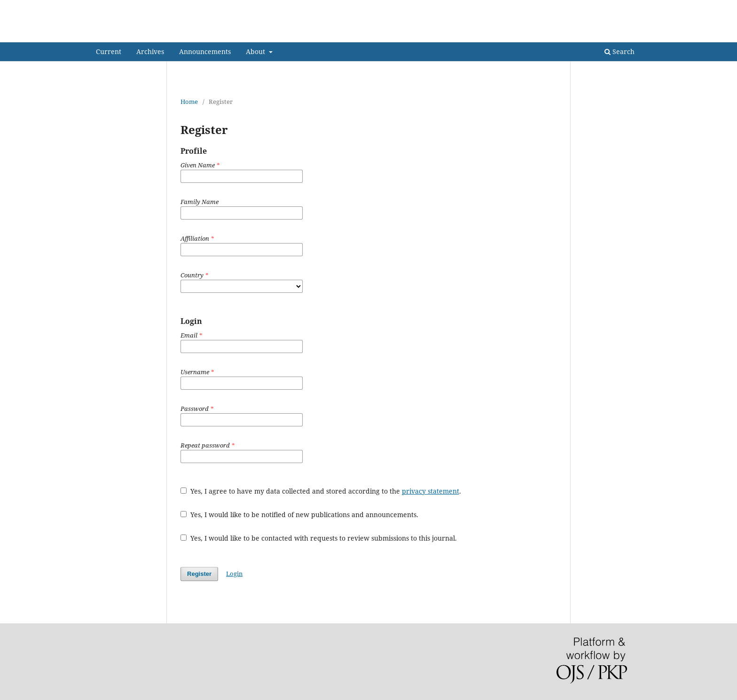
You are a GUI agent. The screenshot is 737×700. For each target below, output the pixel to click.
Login (633, 7)
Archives (150, 51)
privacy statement (431, 491)
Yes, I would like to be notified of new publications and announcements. (299, 515)
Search (619, 51)
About (256, 51)
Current (109, 51)
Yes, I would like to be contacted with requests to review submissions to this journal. (319, 538)
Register (602, 7)
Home (189, 102)
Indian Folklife (138, 35)
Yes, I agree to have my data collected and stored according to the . (321, 491)
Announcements (205, 51)
